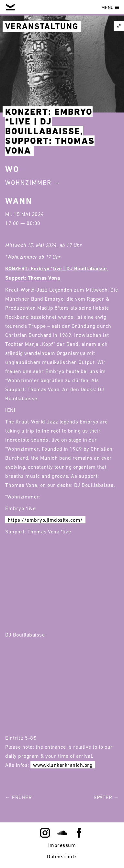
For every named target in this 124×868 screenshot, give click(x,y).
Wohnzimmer (28, 183)
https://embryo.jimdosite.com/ (45, 520)
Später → (106, 797)
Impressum (62, 845)
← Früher (18, 797)
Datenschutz (62, 856)
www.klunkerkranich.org (63, 765)
